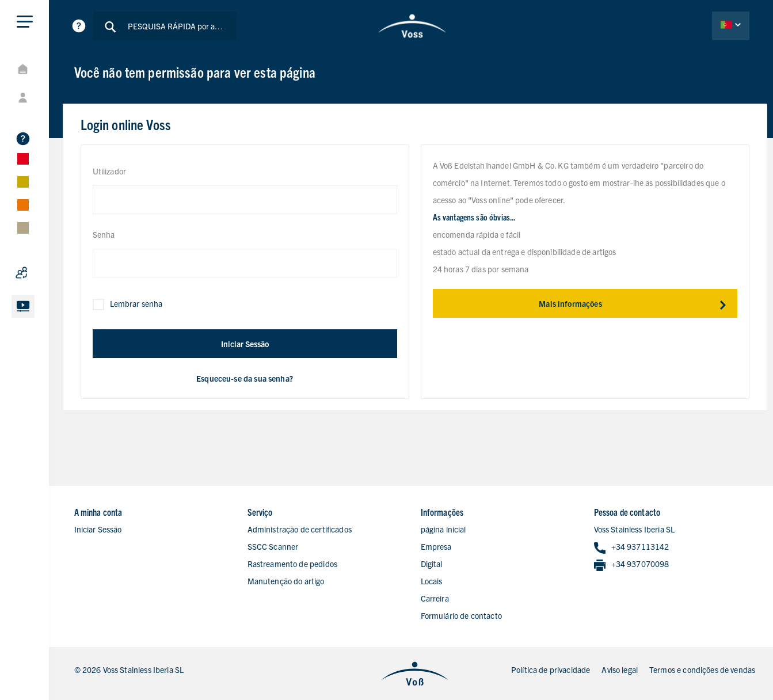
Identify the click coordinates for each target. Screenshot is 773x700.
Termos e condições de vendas (702, 669)
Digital (432, 564)
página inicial (443, 529)
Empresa (436, 546)
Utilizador (110, 171)
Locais (432, 581)
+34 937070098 (632, 564)
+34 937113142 (632, 547)
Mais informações (638, 303)
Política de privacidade (551, 669)
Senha (104, 234)
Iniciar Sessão (245, 344)
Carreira (435, 598)
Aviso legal (620, 669)
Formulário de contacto (461, 615)
